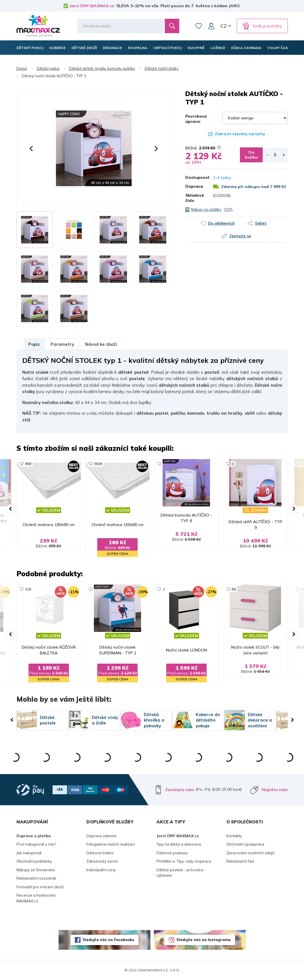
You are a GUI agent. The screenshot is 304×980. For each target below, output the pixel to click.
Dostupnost (195, 177)
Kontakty (234, 836)
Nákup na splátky (206, 209)
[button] (31, 149)
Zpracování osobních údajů (250, 853)
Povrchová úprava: (196, 119)
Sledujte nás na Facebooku (108, 940)
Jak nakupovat (29, 853)
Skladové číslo (195, 198)
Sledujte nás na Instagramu (204, 940)
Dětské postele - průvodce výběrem (180, 873)
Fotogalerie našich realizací (111, 844)
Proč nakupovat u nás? (36, 844)
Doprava (194, 186)
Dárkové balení (100, 853)
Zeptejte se (240, 236)
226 (28, 589)
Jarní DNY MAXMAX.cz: (92, 6)
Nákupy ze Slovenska (36, 870)
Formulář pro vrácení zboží (40, 887)
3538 (98, 464)
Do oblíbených (221, 223)
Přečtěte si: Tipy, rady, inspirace (184, 861)
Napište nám (275, 790)
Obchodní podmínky (34, 861)
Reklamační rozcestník (36, 878)
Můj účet (211, 26)
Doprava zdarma (101, 836)
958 (28, 464)
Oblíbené (199, 26)
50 (234, 589)
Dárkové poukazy (172, 853)
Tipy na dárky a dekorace (179, 844)
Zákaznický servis (102, 861)
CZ (224, 26)
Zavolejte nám (180, 790)
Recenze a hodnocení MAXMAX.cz (36, 898)
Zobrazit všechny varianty (240, 134)
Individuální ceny (101, 870)
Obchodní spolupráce (245, 844)
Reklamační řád (240, 861)
